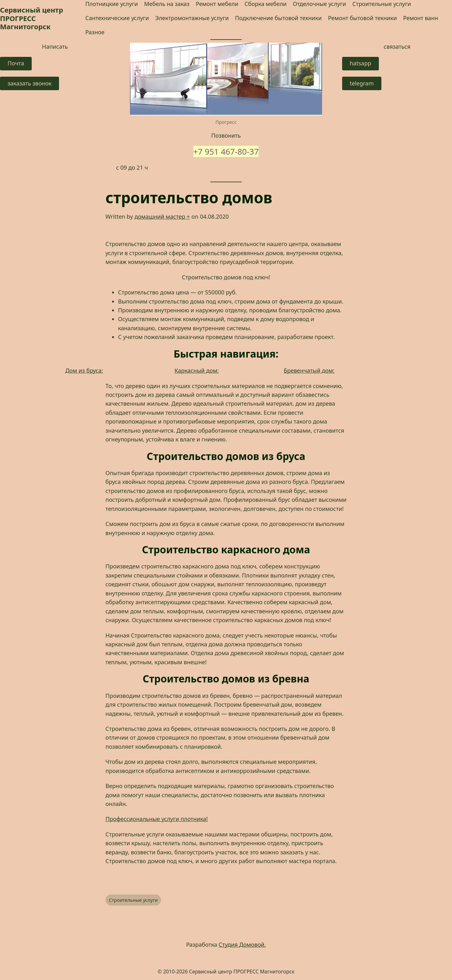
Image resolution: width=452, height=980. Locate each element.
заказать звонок (30, 83)
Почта (16, 63)
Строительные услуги (133, 900)
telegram (362, 83)
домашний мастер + (162, 216)
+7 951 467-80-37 (226, 151)
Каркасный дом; (197, 370)
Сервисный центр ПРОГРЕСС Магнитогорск (32, 18)
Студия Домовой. (242, 944)
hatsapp (361, 63)
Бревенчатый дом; (309, 370)
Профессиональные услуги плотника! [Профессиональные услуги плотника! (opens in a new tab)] (157, 819)
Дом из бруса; (84, 370)
